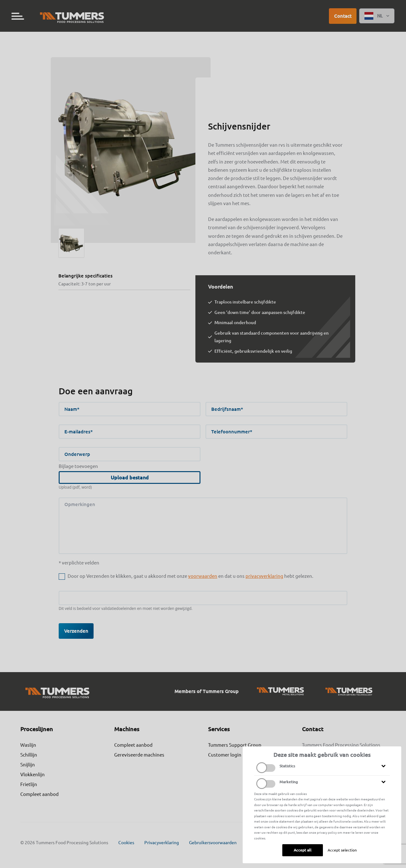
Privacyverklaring (162, 843)
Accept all (303, 850)
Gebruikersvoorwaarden (213, 843)
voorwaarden (203, 576)
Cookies (126, 843)
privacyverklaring (264, 576)
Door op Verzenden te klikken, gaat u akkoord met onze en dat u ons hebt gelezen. (190, 576)
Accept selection (342, 850)
